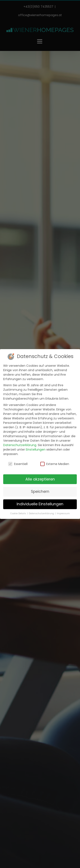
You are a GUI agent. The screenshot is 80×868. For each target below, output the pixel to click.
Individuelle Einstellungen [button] (40, 504)
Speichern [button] (40, 492)
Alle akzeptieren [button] (40, 479)
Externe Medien (55, 464)
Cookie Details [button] (18, 513)
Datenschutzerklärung (20, 445)
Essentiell (18, 464)
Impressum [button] (63, 513)
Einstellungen (36, 449)
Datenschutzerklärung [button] (42, 513)
